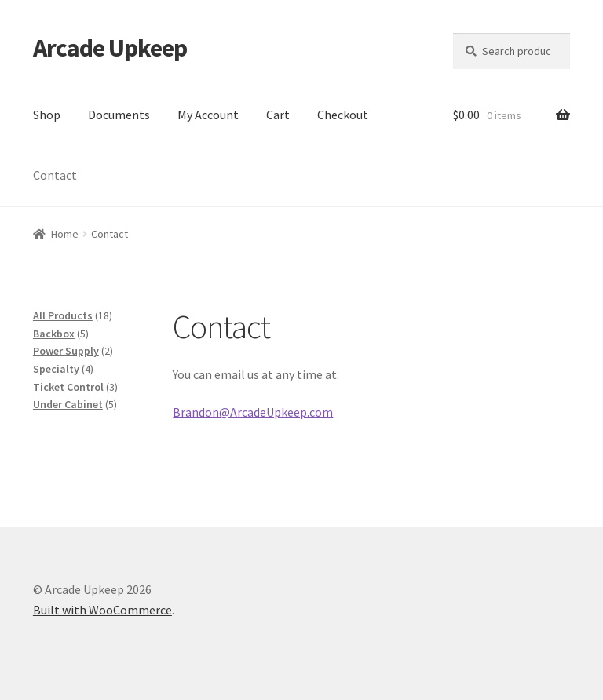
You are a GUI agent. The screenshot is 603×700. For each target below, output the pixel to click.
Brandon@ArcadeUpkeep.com (253, 412)
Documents (119, 115)
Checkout (343, 115)
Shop (47, 115)
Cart (278, 115)
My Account (208, 115)
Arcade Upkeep (110, 48)
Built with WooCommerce (102, 610)
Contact (55, 175)
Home (65, 234)
